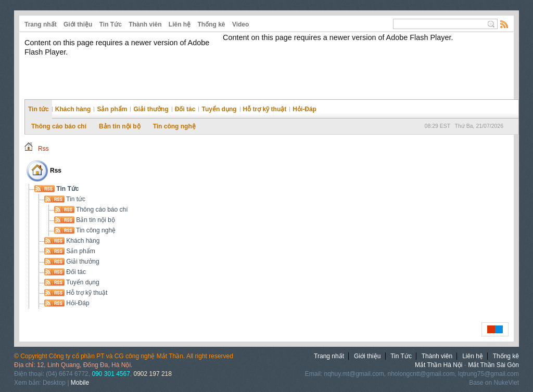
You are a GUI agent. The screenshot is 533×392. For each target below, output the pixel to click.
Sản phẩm (112, 109)
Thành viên (145, 24)
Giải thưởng (151, 109)
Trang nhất (41, 24)
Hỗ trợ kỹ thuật (265, 109)
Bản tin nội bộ (120, 126)
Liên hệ (180, 24)
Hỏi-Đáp (304, 109)
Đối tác (185, 109)
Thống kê (212, 24)
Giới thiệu (78, 24)
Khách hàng (73, 109)
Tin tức (39, 109)
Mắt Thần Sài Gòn (493, 365)
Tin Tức (111, 24)
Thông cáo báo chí (59, 126)
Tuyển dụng (219, 109)
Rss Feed (504, 24)
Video (240, 24)
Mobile (80, 383)
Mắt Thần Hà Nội (439, 365)
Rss (43, 149)
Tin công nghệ (174, 126)
